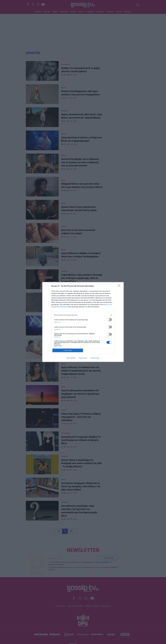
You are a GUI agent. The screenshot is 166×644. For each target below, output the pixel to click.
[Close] (120, 286)
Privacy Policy (95, 358)
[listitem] (83, 315)
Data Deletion (71, 358)
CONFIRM (68, 350)
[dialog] (83, 322)
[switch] (109, 320)
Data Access (83, 358)
